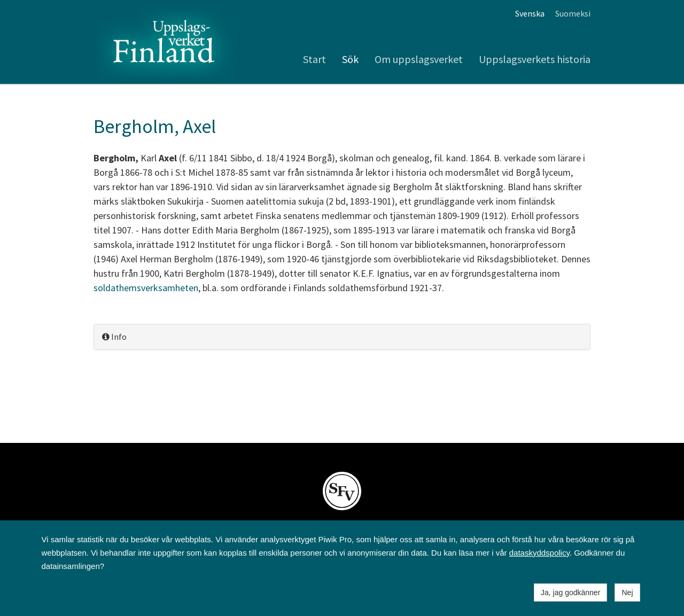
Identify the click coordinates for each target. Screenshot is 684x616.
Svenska (530, 13)
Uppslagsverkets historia (535, 59)
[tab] (342, 337)
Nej (627, 592)
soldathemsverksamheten (146, 288)
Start (314, 59)
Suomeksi (573, 13)
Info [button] (114, 337)
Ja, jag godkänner (570, 592)
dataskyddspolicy (539, 553)
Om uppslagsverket (419, 59)
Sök (350, 59)
